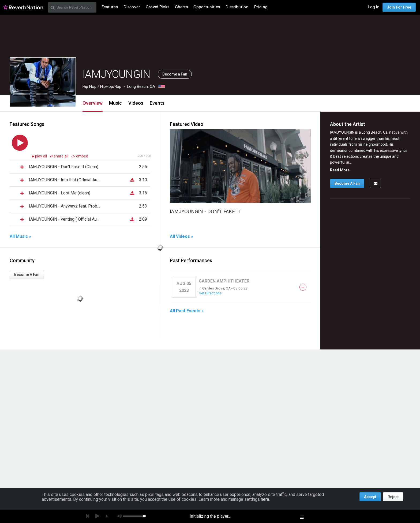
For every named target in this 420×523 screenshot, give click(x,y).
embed (80, 156)
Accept (370, 497)
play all (42, 156)
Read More (340, 170)
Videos (136, 103)
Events (157, 103)
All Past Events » (187, 311)
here (265, 499)
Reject (393, 497)
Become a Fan (175, 74)
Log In (374, 7)
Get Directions (210, 293)
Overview (93, 103)
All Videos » (181, 236)
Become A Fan (27, 274)
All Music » (20, 236)
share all (60, 156)
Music (115, 103)
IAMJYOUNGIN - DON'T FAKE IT (205, 211)
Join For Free (399, 7)
